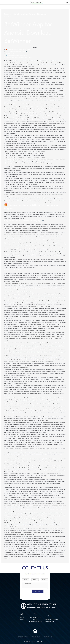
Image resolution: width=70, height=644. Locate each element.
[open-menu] (67, 2)
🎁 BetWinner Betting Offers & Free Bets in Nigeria (19, 49)
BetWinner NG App (10, 53)
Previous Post (6, 567)
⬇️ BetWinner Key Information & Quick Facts (17, 55)
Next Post (65, 567)
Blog (6, 17)
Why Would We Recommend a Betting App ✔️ (17, 51)
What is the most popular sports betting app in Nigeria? (20, 57)
